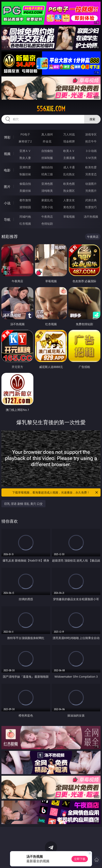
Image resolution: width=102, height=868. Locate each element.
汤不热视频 (91, 217)
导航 (7, 220)
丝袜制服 (47, 158)
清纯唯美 (47, 191)
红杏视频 (25, 224)
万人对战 (69, 134)
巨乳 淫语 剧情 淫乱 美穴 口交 (23, 504)
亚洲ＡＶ (25, 151)
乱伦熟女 (69, 174)
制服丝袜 (25, 174)
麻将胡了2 (25, 141)
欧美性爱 (91, 167)
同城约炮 (25, 217)
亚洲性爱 (25, 167)
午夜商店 (47, 217)
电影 (7, 170)
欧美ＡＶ (69, 151)
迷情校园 (25, 207)
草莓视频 (69, 217)
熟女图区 (69, 191)
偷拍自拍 (47, 167)
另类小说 (47, 207)
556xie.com (51, 109)
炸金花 (47, 141)
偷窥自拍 (25, 184)
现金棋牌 (69, 141)
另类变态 (91, 174)
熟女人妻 (25, 158)
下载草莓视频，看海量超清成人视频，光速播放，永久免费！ (55, 492)
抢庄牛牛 (91, 141)
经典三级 (47, 174)
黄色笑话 (69, 207)
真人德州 (47, 134)
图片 (7, 187)
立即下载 (80, 859)
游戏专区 (91, 134)
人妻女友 (69, 200)
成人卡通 (69, 167)
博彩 (7, 137)
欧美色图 (69, 184)
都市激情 (25, 200)
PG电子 (25, 134)
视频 (7, 154)
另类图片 (91, 191)
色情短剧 (47, 224)
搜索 (92, 119)
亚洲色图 (47, 184)
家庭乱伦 (47, 200)
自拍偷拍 (47, 151)
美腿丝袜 (25, 191)
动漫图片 (91, 184)
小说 (7, 203)
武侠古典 (91, 200)
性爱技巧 (91, 207)
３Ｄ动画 (91, 151)
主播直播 (69, 158)
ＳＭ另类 (91, 158)
